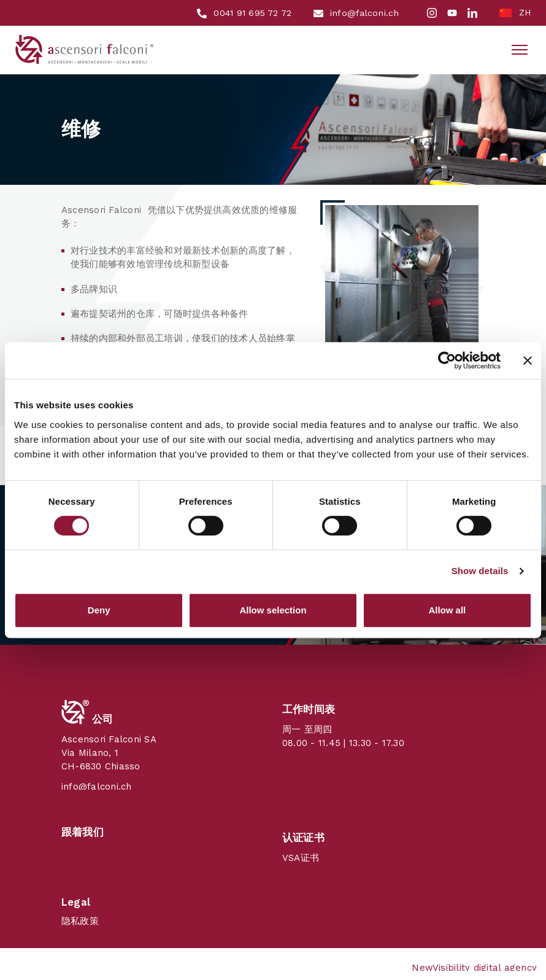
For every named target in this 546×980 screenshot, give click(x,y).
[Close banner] (528, 360)
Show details (480, 571)
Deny (99, 610)
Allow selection (273, 610)
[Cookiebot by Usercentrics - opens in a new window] (447, 360)
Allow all (447, 610)
